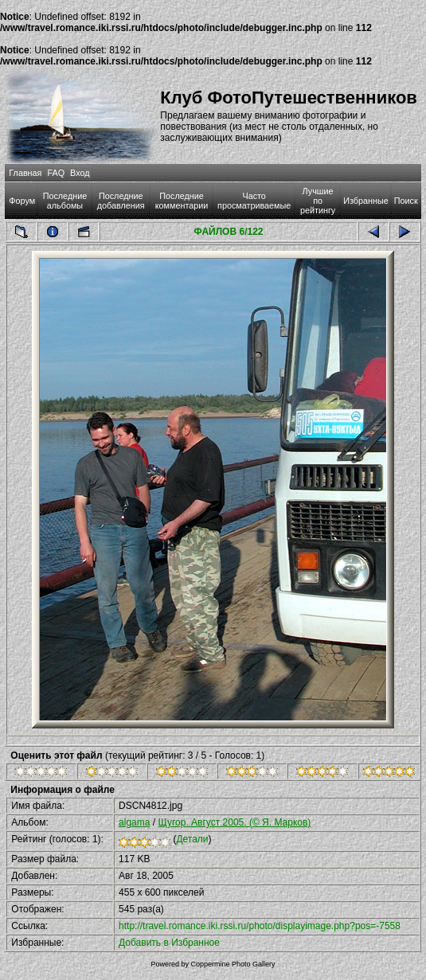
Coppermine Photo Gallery (233, 964)
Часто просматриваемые (254, 201)
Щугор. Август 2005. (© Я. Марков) (234, 822)
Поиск (406, 201)
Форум (22, 201)
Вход (80, 173)
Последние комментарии (182, 201)
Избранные (365, 201)
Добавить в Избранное (169, 943)
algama (134, 822)
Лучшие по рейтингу (318, 201)
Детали (192, 839)
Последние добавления (121, 201)
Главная (25, 173)
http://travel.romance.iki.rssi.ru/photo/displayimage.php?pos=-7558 (260, 926)
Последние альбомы (65, 201)
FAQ (56, 173)
